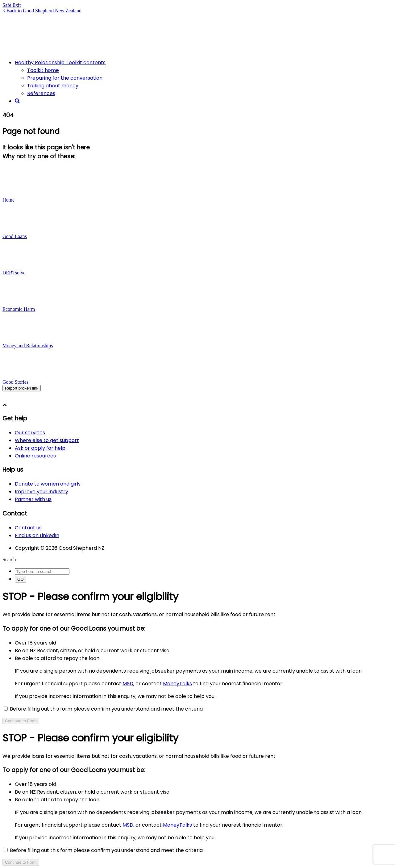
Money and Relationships (28, 346)
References (41, 93)
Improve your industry (42, 492)
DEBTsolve (14, 273)
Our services (30, 433)
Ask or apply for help (40, 448)
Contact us (28, 528)
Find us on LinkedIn (37, 535)
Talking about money (53, 86)
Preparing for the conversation (65, 78)
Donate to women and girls (48, 484)
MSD (128, 684)
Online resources (35, 456)
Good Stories (15, 382)
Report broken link (22, 388)
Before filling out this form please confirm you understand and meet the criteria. (104, 709)
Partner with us (33, 499)
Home (8, 200)
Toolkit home (43, 70)
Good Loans (15, 236)
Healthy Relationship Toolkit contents (60, 63)
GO (21, 579)
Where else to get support (47, 440)
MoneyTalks (177, 684)
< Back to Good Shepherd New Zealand (42, 11)
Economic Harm (19, 309)
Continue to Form (21, 721)
